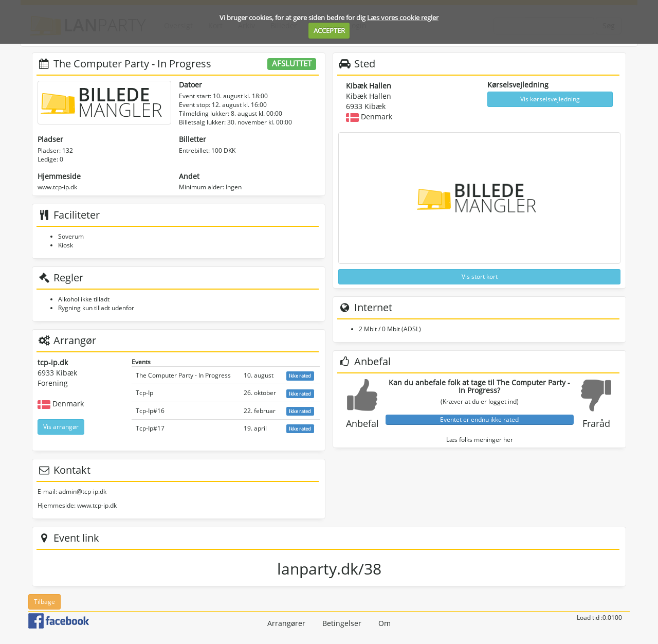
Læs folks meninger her (480, 440)
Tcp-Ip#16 (150, 411)
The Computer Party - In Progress (183, 375)
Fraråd (596, 423)
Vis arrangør (61, 427)
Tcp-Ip (144, 393)
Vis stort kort (480, 276)
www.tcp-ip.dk (57, 187)
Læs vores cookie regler (403, 17)
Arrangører (286, 623)
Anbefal (362, 423)
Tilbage (44, 602)
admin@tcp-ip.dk (83, 491)
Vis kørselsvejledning (550, 99)
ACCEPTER (329, 30)
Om (385, 623)
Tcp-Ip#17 (150, 428)
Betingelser (342, 623)
